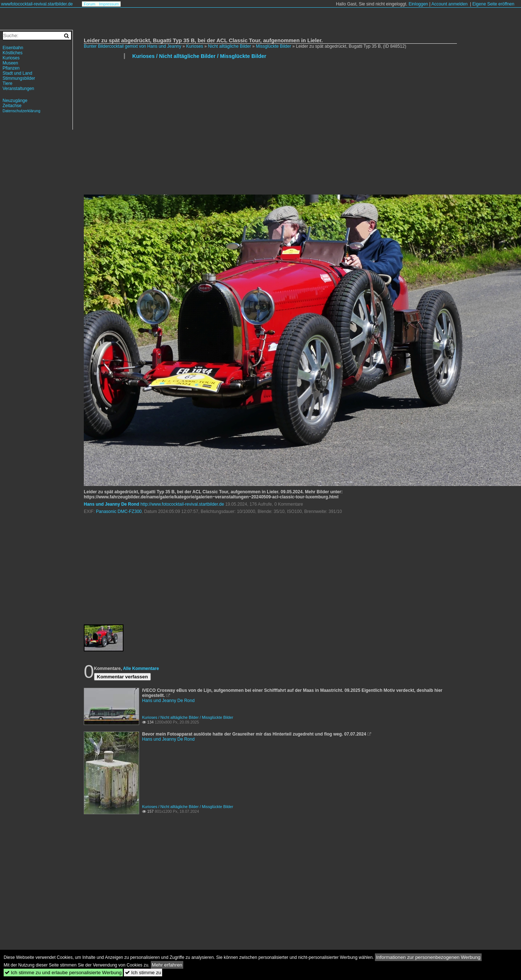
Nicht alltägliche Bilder (230, 46)
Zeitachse (12, 106)
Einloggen (418, 4)
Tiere (7, 83)
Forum (90, 4)
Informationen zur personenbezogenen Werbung (428, 957)
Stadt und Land (17, 73)
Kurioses (195, 46)
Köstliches (13, 53)
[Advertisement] (197, 130)
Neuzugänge (15, 101)
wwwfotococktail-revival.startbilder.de (37, 4)
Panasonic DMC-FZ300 (119, 511)
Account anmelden (449, 4)
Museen (10, 63)
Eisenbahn (13, 48)
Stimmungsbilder (19, 78)
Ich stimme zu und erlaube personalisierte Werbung (63, 973)
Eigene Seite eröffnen (493, 4)
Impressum (109, 4)
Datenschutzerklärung (21, 111)
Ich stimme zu (143, 973)
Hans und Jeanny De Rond (111, 504)
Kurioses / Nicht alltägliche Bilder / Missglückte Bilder (199, 56)
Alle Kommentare (141, 669)
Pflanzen (11, 68)
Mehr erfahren (167, 965)
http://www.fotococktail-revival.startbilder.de (182, 504)
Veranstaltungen (18, 89)
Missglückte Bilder (274, 46)
